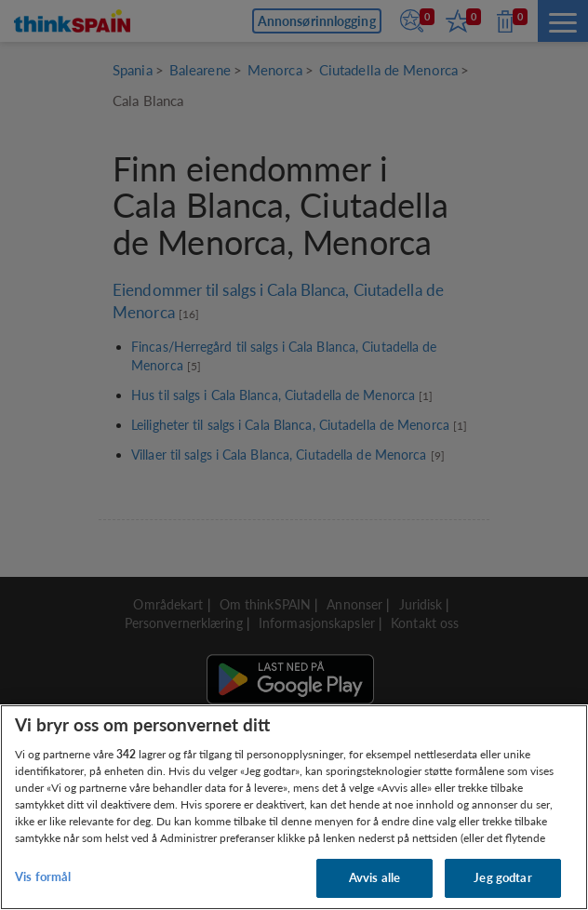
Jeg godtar (502, 877)
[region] (294, 807)
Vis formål (43, 877)
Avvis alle (374, 877)
